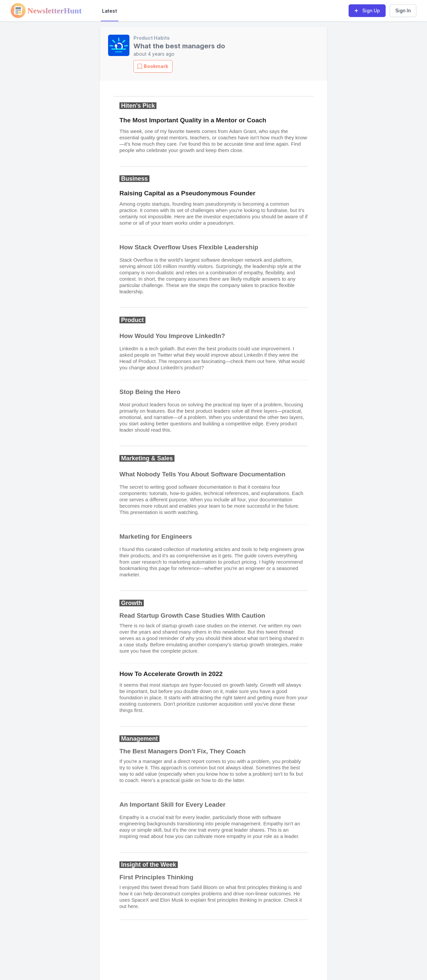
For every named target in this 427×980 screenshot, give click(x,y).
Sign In (403, 10)
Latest (110, 11)
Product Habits (152, 38)
